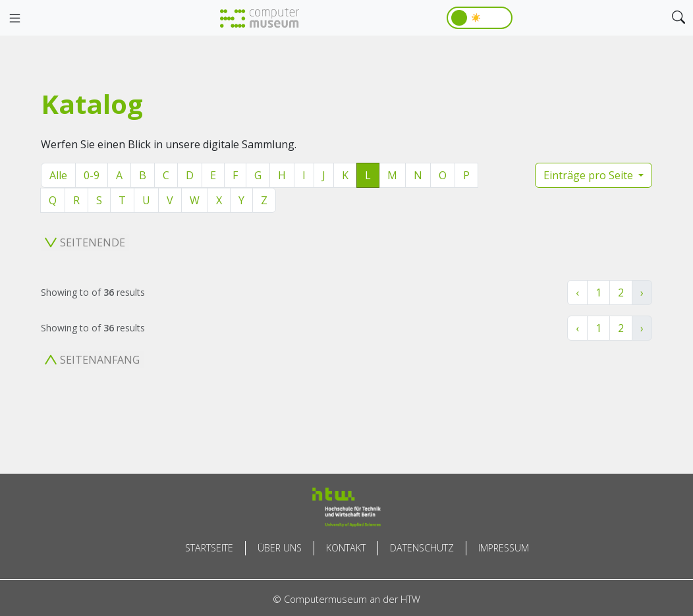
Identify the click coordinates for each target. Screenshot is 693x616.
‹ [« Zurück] (577, 293)
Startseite (209, 548)
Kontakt (346, 548)
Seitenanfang (92, 360)
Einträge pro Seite (590, 175)
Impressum (504, 548)
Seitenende (85, 242)
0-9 (92, 175)
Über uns (280, 548)
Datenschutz (422, 548)
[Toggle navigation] (14, 18)
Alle (58, 175)
